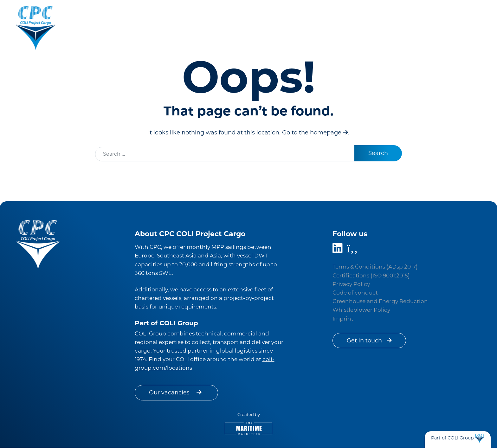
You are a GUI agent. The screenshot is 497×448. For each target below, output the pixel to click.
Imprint (343, 319)
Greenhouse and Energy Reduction (380, 301)
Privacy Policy (351, 284)
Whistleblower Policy (361, 310)
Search (378, 153)
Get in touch (370, 341)
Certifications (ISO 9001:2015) (371, 276)
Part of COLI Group (452, 438)
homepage (329, 133)
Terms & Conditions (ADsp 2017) (375, 267)
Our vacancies (177, 393)
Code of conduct (355, 293)
